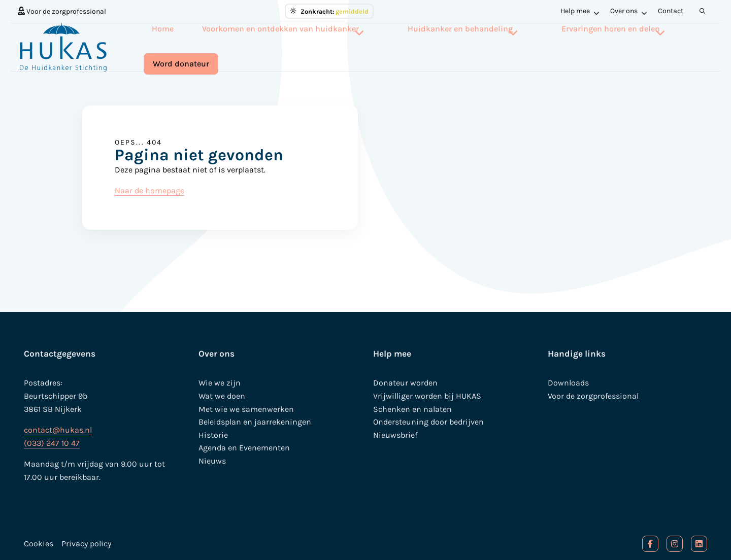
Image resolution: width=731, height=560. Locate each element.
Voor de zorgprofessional (62, 11)
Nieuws (212, 461)
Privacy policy (86, 544)
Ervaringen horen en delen (561, 46)
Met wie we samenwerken (246, 409)
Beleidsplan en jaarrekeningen (255, 422)
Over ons (628, 11)
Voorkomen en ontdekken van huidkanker (280, 46)
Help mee (580, 11)
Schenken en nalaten (412, 409)
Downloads (568, 383)
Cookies (39, 544)
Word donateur (676, 47)
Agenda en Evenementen (244, 448)
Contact (671, 11)
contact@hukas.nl (58, 430)
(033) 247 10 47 (52, 443)
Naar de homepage (149, 190)
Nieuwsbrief (395, 435)
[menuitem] (62, 11)
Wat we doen (222, 396)
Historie (213, 435)
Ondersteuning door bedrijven (428, 422)
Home (174, 46)
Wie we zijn (220, 383)
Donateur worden (405, 383)
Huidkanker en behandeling (435, 46)
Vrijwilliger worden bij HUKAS (427, 396)
